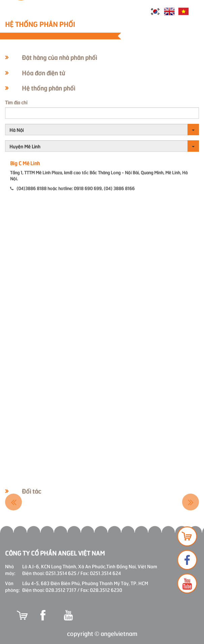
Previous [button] (13, 502)
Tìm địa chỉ (16, 102)
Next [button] (191, 502)
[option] (49, 502)
